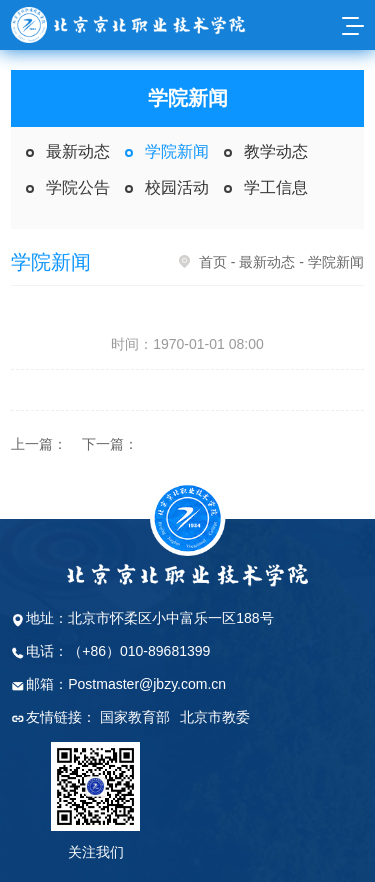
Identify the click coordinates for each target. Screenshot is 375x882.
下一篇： (110, 444)
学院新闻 (177, 151)
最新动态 (78, 151)
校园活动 (177, 187)
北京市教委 (215, 717)
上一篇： (39, 444)
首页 (213, 262)
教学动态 (276, 151)
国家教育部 (135, 717)
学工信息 (276, 187)
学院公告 (78, 187)
